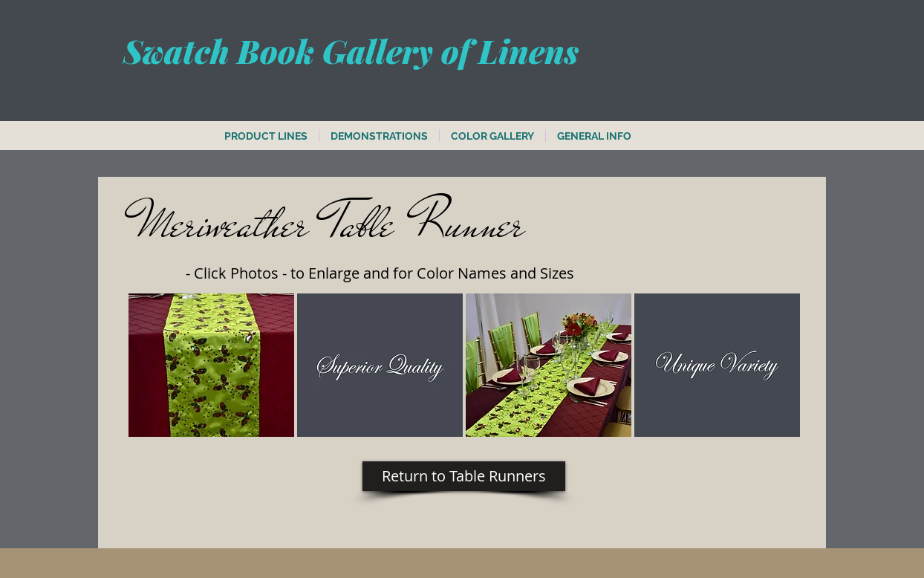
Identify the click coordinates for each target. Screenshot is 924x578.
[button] (211, 365)
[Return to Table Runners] (464, 476)
